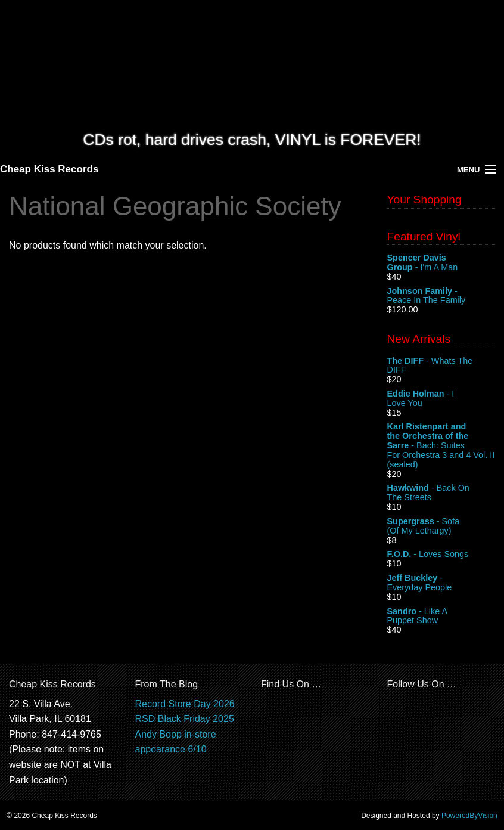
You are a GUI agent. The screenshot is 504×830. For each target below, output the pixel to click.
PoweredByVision (469, 816)
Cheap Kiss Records (49, 169)
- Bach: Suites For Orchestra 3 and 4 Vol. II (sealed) (441, 445)
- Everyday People (441, 583)
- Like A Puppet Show (441, 617)
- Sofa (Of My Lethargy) (441, 527)
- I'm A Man (441, 263)
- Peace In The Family (441, 296)
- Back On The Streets (441, 493)
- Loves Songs (441, 555)
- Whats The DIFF (441, 366)
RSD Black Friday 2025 (185, 719)
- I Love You (441, 399)
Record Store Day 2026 (185, 704)
